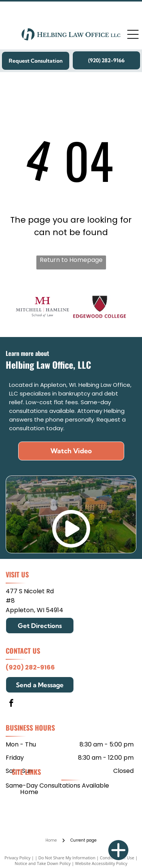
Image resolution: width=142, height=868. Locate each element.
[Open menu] (133, 34)
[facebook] (11, 704)
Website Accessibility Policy (101, 863)
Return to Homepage (71, 260)
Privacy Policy (18, 858)
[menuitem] (29, 792)
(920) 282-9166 (30, 667)
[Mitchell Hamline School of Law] (42, 307)
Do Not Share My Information (67, 858)
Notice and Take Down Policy (43, 863)
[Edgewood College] (100, 307)
